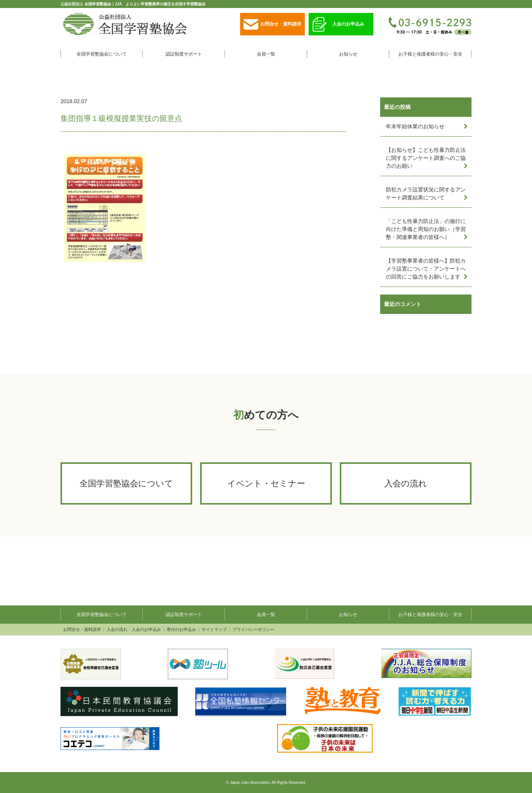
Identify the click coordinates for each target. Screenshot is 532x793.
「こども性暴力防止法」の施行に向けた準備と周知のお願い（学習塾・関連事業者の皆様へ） (426, 229)
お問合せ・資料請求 (272, 25)
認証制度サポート (184, 54)
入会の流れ (406, 483)
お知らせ (348, 54)
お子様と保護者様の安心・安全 (430, 54)
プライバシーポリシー (253, 630)
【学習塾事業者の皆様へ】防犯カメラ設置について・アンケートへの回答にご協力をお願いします (426, 269)
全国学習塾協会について (102, 54)
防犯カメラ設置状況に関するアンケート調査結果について (426, 193)
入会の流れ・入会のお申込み (134, 630)
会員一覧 (266, 54)
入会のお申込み (338, 25)
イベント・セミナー (266, 483)
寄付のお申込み (181, 630)
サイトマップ (214, 630)
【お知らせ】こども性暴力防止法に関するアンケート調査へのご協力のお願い (426, 158)
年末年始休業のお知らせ (415, 126)
